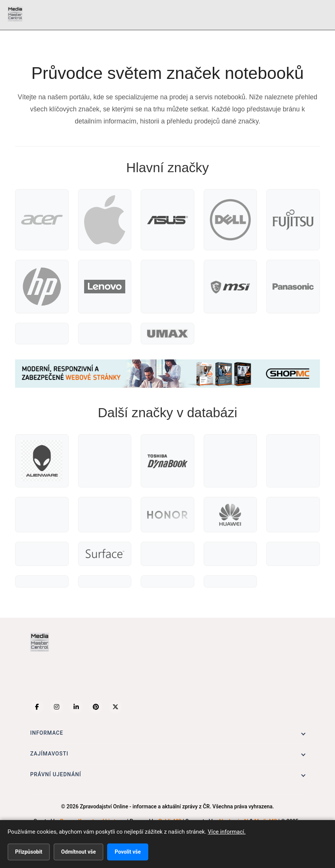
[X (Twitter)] (115, 707)
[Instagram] (57, 707)
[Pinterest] (96, 707)
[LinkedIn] (76, 707)
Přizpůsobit (29, 852)
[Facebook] (37, 707)
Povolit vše (128, 852)
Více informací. (227, 832)
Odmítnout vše (78, 852)
